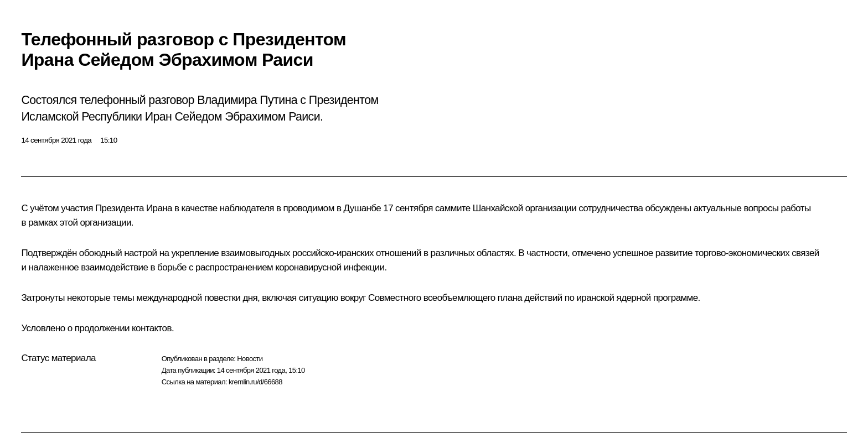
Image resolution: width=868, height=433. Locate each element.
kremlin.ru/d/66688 (255, 382)
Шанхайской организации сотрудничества (558, 208)
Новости (250, 359)
